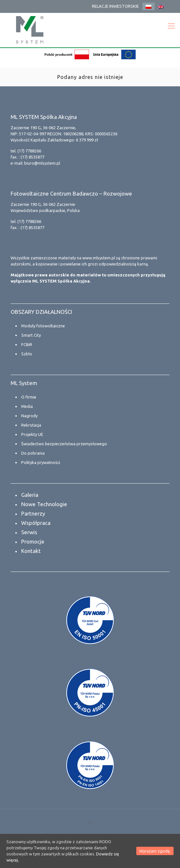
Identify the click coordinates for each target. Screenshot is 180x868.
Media (27, 406)
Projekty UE (32, 434)
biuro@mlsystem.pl (42, 163)
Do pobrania (33, 453)
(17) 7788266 (29, 151)
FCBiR (27, 344)
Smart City (31, 335)
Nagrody (29, 416)
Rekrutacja (31, 425)
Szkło (27, 354)
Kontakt (31, 551)
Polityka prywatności (41, 462)
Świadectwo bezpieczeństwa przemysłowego (64, 444)
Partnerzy (33, 513)
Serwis (29, 532)
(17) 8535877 (32, 157)
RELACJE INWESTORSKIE (115, 6)
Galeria (30, 495)
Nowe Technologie (44, 504)
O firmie (29, 397)
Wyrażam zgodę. (155, 851)
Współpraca (36, 523)
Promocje (33, 541)
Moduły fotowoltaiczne (43, 326)
